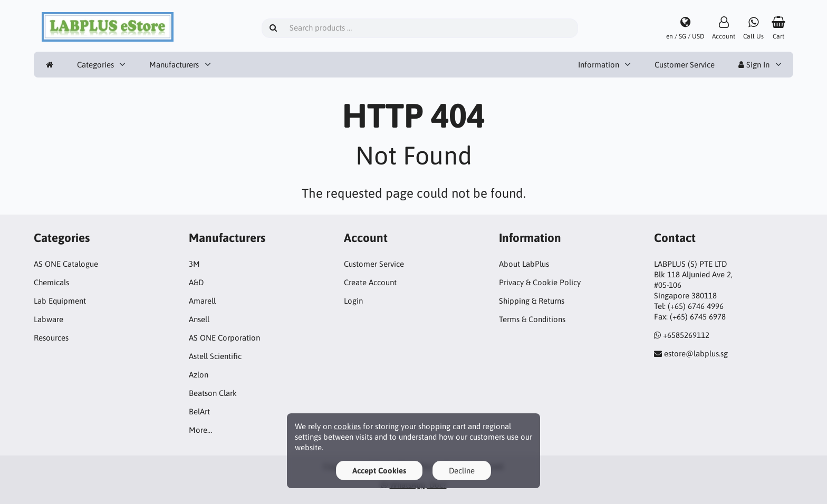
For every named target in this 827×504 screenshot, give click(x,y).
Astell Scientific (215, 356)
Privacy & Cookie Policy (540, 282)
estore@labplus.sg (696, 353)
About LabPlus (524, 264)
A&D (196, 282)
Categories (95, 65)
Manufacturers (174, 65)
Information (599, 65)
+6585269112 (686, 335)
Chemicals (51, 282)
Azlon (199, 375)
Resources (51, 338)
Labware (49, 319)
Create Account (370, 282)
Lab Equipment (60, 301)
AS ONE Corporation (224, 338)
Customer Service (685, 65)
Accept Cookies (379, 471)
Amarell (202, 301)
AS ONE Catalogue (66, 264)
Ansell (199, 319)
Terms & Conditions (532, 319)
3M (194, 264)
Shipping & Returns (532, 301)
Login (353, 301)
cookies (347, 426)
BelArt (199, 411)
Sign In (754, 65)
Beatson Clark (213, 393)
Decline (462, 471)
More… (200, 430)
